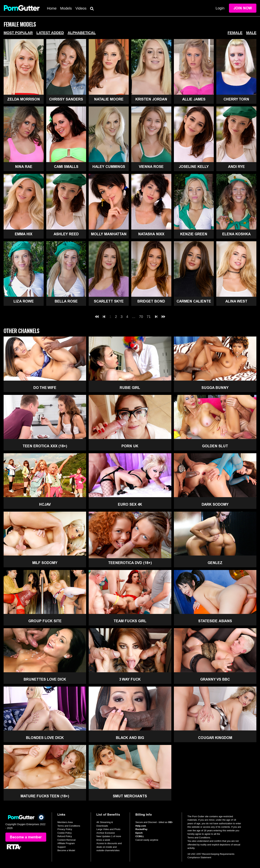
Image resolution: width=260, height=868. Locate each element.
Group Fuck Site (45, 621)
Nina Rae (24, 167)
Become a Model (66, 850)
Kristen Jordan (151, 99)
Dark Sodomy (215, 504)
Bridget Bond (151, 301)
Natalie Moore (109, 99)
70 (141, 317)
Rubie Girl (130, 388)
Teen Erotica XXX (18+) (45, 446)
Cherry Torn (236, 99)
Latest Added (50, 33)
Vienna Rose (151, 167)
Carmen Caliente (194, 301)
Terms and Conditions (69, 826)
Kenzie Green (194, 234)
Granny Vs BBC (215, 679)
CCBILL (140, 836)
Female (235, 33)
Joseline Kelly (194, 167)
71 (149, 317)
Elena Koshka (236, 234)
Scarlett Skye (109, 301)
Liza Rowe (24, 301)
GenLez (215, 563)
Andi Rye (236, 167)
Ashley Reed (66, 234)
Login (220, 8)
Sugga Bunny (215, 388)
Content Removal (66, 840)
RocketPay (141, 829)
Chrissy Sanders (66, 99)
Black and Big (130, 738)
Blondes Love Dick (45, 738)
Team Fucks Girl (130, 621)
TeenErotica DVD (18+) (130, 563)
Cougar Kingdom (215, 738)
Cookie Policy (65, 833)
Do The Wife (45, 388)
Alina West (236, 301)
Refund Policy (65, 836)
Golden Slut (215, 446)
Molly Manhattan (109, 234)
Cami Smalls (66, 167)
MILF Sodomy (45, 563)
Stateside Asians (215, 621)
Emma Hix (24, 234)
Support (62, 847)
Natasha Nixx (151, 234)
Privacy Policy (65, 829)
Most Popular (18, 33)
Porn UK (130, 446)
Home (52, 8)
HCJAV (45, 504)
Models (66, 8)
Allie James (194, 99)
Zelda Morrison (24, 99)
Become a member (26, 837)
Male (251, 33)
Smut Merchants (130, 796)
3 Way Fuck (130, 679)
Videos (81, 8)
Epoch (139, 833)
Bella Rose (66, 301)
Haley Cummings (109, 167)
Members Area (65, 822)
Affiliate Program (66, 843)
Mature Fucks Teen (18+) (45, 796)
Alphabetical (82, 33)
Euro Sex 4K (130, 504)
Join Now (243, 8)
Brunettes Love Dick (45, 679)
